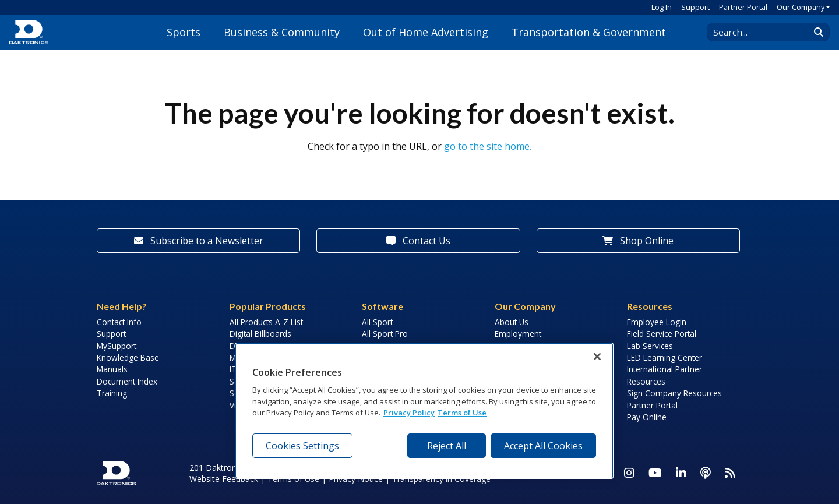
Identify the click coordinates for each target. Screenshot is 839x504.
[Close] (597, 357)
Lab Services (650, 346)
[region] (424, 411)
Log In (662, 7)
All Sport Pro (385, 334)
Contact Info (119, 322)
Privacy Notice (356, 479)
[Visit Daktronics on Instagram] (629, 473)
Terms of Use (293, 479)
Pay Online (647, 417)
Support (695, 7)
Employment (518, 334)
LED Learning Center (664, 357)
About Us (512, 322)
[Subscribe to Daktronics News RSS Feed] (730, 473)
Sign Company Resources (674, 393)
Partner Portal (743, 7)
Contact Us (418, 241)
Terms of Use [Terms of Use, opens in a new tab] (462, 413)
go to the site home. (488, 146)
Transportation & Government (589, 32)
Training (112, 393)
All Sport (377, 322)
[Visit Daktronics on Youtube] (655, 473)
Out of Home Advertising (426, 32)
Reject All (447, 446)
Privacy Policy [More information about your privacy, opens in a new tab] (409, 413)
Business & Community (282, 32)
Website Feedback (224, 479)
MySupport (117, 346)
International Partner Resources (664, 375)
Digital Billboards (260, 334)
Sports (184, 32)
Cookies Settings (302, 446)
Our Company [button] (801, 7)
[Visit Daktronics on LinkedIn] (681, 473)
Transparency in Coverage (441, 479)
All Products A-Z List (266, 322)
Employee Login (657, 322)
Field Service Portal (662, 334)
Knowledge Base (128, 357)
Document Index (127, 381)
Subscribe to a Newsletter (199, 241)
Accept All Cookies (543, 446)
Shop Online (638, 241)
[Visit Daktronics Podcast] (706, 473)
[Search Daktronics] (764, 32)
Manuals (112, 369)
